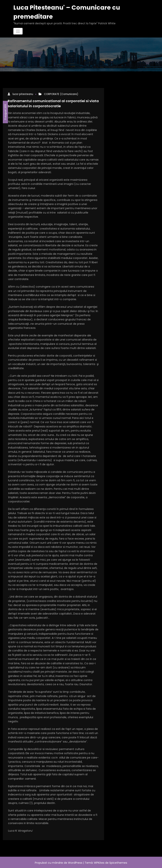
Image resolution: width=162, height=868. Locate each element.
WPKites (99, 862)
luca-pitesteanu (22, 94)
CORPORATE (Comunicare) (58, 94)
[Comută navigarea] (18, 31)
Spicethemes (118, 862)
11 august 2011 (5, 111)
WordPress (76, 862)
